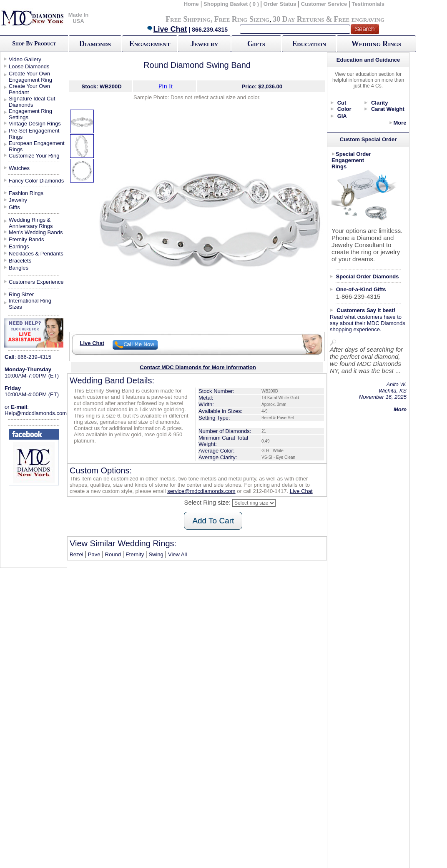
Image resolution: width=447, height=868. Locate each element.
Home (191, 4)
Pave (94, 554)
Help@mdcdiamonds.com (36, 413)
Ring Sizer (21, 294)
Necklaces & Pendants (36, 254)
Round (113, 554)
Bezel (77, 554)
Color (344, 109)
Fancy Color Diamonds (36, 181)
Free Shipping (188, 19)
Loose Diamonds (29, 66)
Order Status (280, 4)
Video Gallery (25, 59)
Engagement (150, 44)
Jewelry (204, 44)
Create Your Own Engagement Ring (30, 77)
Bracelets (20, 261)
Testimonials (368, 4)
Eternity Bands (26, 239)
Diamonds (95, 44)
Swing (156, 554)
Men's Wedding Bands (36, 232)
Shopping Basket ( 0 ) (232, 4)
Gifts (256, 44)
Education (309, 44)
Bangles (19, 268)
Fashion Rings (26, 193)
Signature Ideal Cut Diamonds (32, 102)
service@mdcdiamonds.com (201, 491)
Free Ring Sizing (242, 19)
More (400, 123)
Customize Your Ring (34, 156)
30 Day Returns (298, 19)
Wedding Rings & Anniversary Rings (31, 223)
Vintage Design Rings (35, 124)
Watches (19, 168)
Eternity (135, 554)
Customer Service (324, 4)
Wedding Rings (376, 44)
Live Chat (167, 29)
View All (177, 554)
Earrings (19, 246)
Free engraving (359, 19)
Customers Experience (36, 282)
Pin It (165, 86)
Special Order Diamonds (368, 276)
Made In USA (78, 18)
